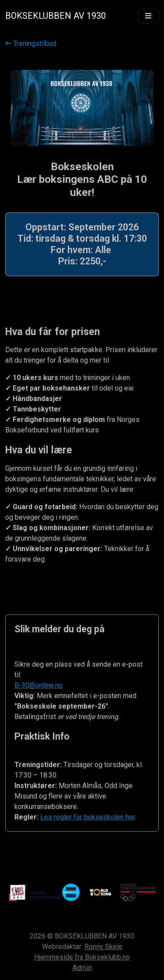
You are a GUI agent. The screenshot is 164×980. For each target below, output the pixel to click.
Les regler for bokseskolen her (87, 817)
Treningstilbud (31, 43)
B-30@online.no (38, 685)
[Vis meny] (148, 16)
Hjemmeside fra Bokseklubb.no (82, 957)
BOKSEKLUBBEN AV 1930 (56, 16)
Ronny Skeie (103, 947)
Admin (82, 968)
